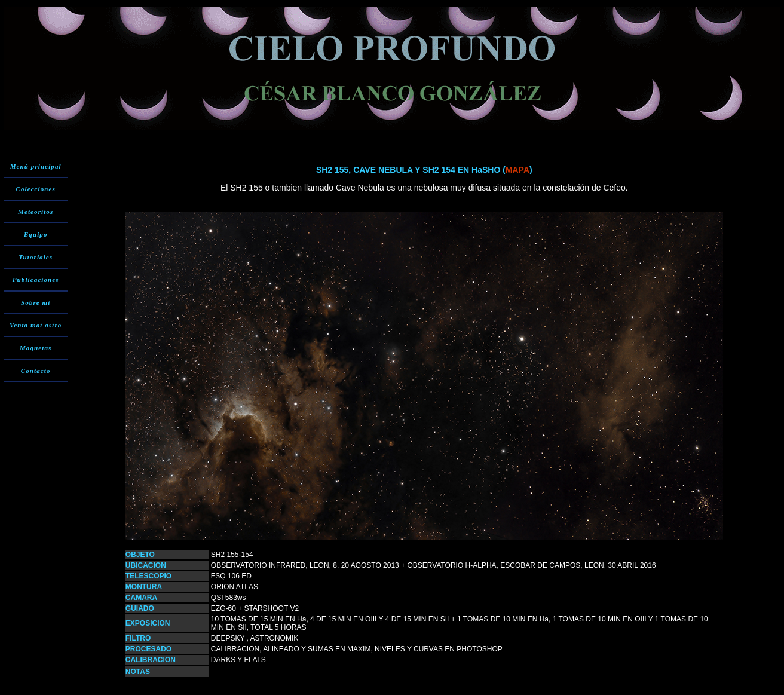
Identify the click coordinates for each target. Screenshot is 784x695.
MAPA (517, 170)
